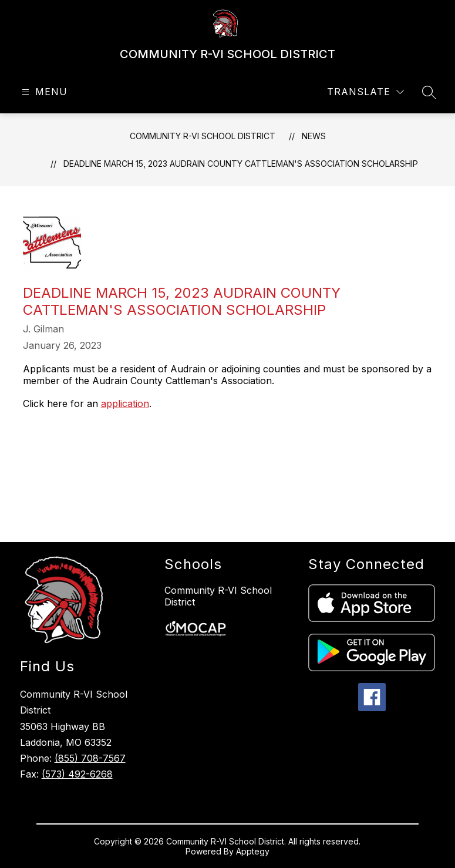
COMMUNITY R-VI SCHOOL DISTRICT (203, 136)
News (314, 136)
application (125, 403)
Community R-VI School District (218, 596)
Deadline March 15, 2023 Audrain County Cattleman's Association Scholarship (241, 164)
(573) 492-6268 (77, 774)
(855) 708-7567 (90, 758)
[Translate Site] (365, 92)
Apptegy (253, 851)
